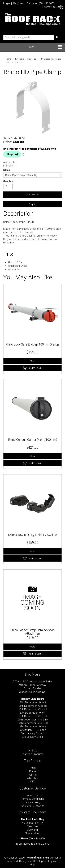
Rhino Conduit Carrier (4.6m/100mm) (33, 440)
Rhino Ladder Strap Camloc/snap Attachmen (32, 632)
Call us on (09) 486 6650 (41, 3)
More (32, 361)
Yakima (32, 775)
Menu (33, 47)
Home (8, 59)
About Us (33, 795)
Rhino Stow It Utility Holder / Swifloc (33, 535)
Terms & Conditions (32, 799)
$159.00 (33, 543)
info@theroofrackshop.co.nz (33, 844)
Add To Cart (35, 368)
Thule (32, 768)
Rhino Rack (32, 59)
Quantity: (8, 181)
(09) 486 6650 (37, 839)
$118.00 (33, 638)
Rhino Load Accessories (51, 59)
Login (6, 3)
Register (18, 3)
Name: (7, 170)
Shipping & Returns (32, 806)
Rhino (32, 771)
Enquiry (33, 204)
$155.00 (33, 352)
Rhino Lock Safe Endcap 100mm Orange (32, 344)
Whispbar (32, 778)
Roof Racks (19, 59)
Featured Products (32, 754)
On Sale (33, 751)
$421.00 (33, 448)
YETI (32, 782)
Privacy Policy (33, 802)
